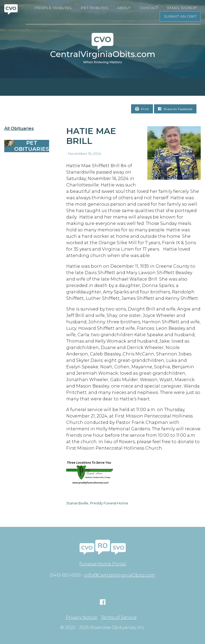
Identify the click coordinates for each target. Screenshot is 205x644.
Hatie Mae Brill (91, 136)
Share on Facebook (175, 109)
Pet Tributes (94, 8)
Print (142, 109)
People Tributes (53, 8)
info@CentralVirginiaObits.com (120, 575)
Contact (149, 8)
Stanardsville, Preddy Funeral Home (97, 503)
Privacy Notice (81, 618)
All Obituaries (19, 129)
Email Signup (182, 8)
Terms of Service (119, 618)
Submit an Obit (180, 16)
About (124, 8)
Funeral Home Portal (103, 564)
